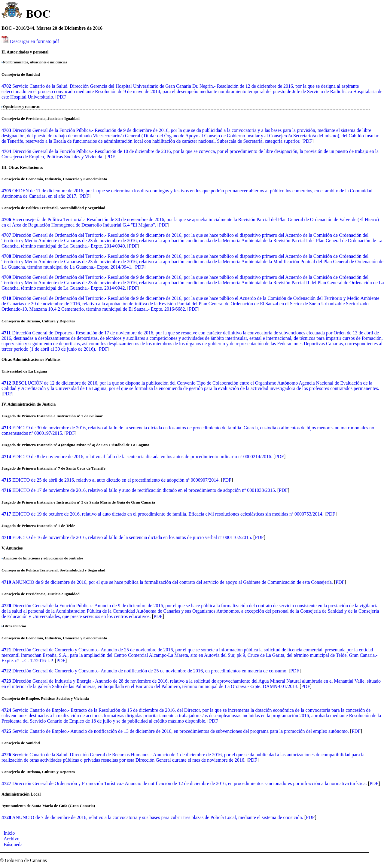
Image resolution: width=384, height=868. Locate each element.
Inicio (9, 833)
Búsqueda (13, 844)
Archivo (11, 839)
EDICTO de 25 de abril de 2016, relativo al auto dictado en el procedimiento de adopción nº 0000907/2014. (116, 480)
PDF (61, 97)
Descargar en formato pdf (35, 41)
